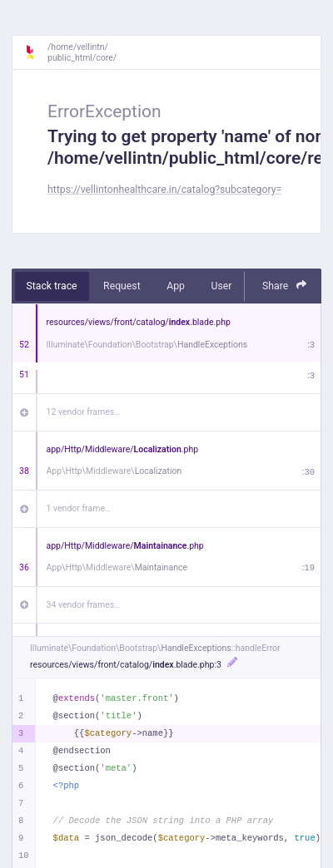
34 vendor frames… (84, 605)
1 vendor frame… (79, 508)
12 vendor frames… (84, 412)
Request (122, 286)
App (176, 286)
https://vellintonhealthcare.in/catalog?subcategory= (164, 190)
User (221, 286)
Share (285, 286)
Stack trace (52, 286)
